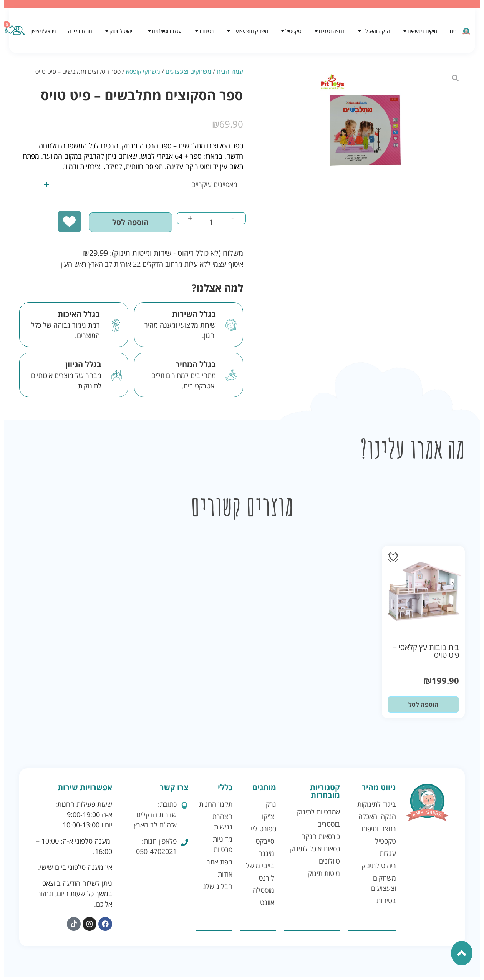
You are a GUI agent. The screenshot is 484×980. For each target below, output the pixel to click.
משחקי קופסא (143, 71)
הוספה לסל (117, 225)
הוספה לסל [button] (423, 708)
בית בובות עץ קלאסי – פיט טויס (426, 654)
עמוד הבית (230, 71)
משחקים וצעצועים (188, 71)
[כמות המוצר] (206, 225)
